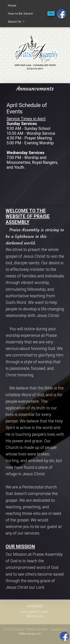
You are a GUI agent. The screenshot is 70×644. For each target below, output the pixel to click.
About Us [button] (15, 22)
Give (51, 13)
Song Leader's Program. (35, 612)
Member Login (35, 616)
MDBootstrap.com (30, 634)
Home (13, 5)
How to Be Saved (20, 13)
